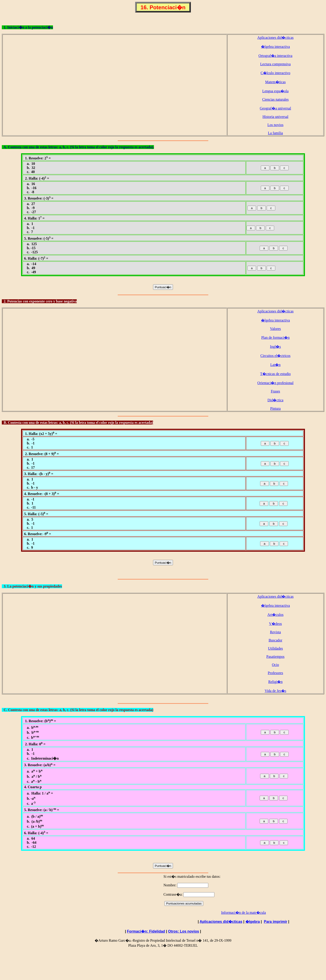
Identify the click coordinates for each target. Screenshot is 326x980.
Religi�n (275, 682)
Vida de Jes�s (275, 691)
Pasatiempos (276, 657)
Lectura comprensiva (275, 64)
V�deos (275, 624)
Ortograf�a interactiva (276, 56)
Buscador (275, 640)
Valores (276, 329)
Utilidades (276, 648)
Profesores (276, 673)
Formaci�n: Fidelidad (146, 931)
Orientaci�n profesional (276, 383)
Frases (275, 391)
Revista (276, 632)
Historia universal (275, 117)
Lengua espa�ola (276, 91)
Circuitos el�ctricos (275, 356)
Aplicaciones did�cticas (275, 38)
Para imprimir (275, 922)
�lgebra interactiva (276, 47)
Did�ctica (275, 400)
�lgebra (253, 922)
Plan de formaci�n (275, 338)
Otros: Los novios (183, 931)
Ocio (275, 665)
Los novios (275, 125)
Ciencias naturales (275, 99)
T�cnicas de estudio (275, 374)
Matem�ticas (275, 82)
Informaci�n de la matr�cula (244, 913)
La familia (276, 133)
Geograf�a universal (276, 108)
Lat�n (275, 365)
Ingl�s (276, 347)
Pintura (275, 408)
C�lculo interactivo (275, 73)
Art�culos (275, 615)
